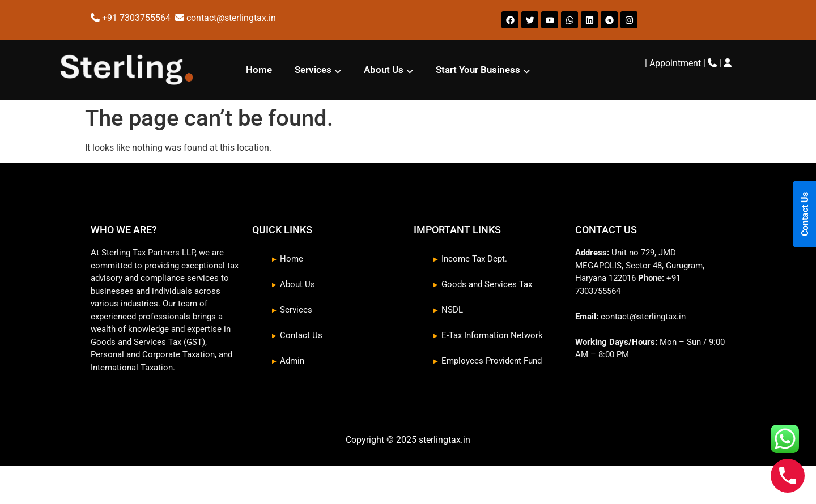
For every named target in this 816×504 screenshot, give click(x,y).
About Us (388, 70)
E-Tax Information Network (492, 335)
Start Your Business (483, 70)
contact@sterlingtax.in (231, 18)
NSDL (452, 310)
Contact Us (301, 335)
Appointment (675, 63)
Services (318, 70)
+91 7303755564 (137, 18)
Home (259, 70)
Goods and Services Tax (487, 284)
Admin (292, 361)
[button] (318, 70)
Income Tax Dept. (474, 259)
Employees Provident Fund (492, 361)
